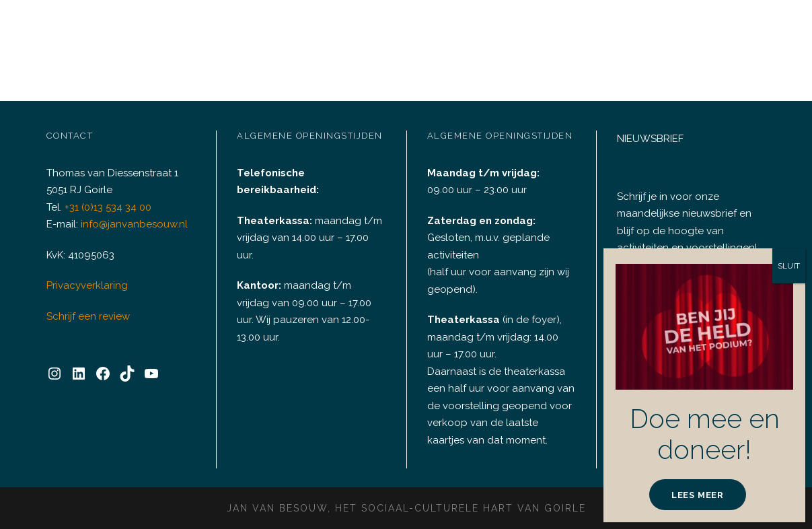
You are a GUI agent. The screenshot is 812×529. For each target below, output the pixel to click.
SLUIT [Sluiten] (788, 459)
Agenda (212, 30)
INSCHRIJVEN (681, 308)
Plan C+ (491, 30)
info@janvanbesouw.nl (131, 214)
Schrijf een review (86, 306)
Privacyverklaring (85, 276)
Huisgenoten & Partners (592, 30)
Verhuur (284, 30)
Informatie (700, 30)
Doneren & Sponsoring (396, 30)
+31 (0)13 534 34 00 (110, 197)
